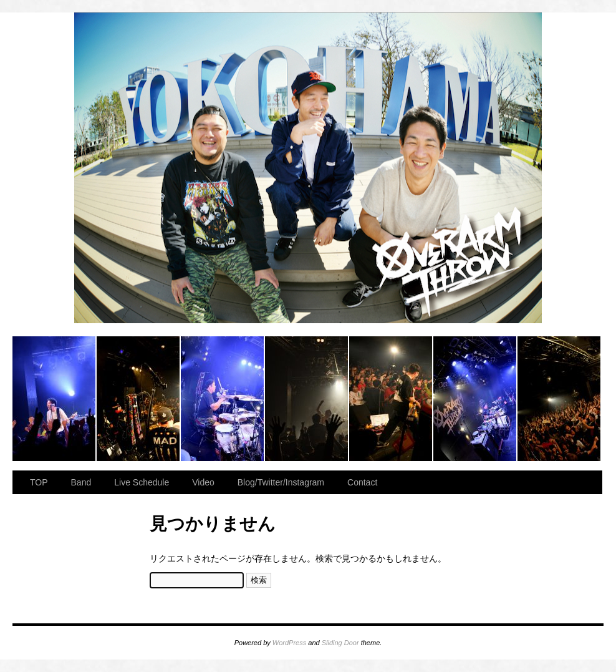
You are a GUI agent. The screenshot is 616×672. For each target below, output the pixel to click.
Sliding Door (340, 643)
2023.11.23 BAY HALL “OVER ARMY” (55, 399)
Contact (362, 482)
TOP (39, 482)
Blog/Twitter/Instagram (281, 482)
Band (81, 482)
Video (203, 482)
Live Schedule (142, 482)
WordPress (289, 643)
